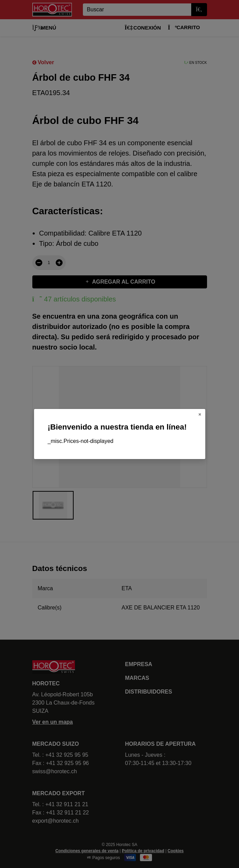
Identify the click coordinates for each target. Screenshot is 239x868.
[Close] (200, 414)
